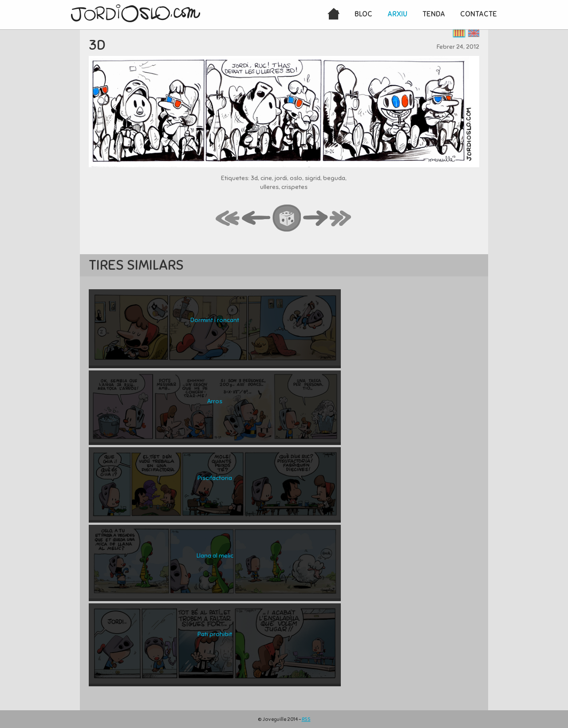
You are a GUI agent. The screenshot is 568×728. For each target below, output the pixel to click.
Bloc (363, 14)
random (287, 219)
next (316, 219)
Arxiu (397, 14)
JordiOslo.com (136, 13)
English (474, 33)
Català (459, 33)
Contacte (479, 14)
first (228, 219)
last (341, 219)
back (256, 219)
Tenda (434, 14)
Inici (333, 15)
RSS (306, 719)
